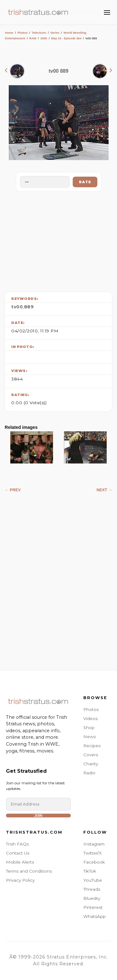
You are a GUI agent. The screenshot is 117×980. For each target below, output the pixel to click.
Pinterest (93, 907)
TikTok (90, 871)
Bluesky (92, 898)
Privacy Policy (20, 880)
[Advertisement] (59, 240)
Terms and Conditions (29, 871)
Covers (91, 755)
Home (9, 33)
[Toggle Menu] (107, 12)
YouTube (93, 880)
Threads (92, 889)
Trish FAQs (17, 844)
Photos (23, 33)
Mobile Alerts (20, 862)
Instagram (94, 844)
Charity (91, 764)
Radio (89, 773)
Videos (90, 718)
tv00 (17, 307)
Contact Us (18, 853)
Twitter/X (93, 853)
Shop (89, 728)
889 (29, 307)
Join (38, 816)
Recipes (92, 746)
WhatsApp (95, 916)
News (90, 737)
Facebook (94, 862)
